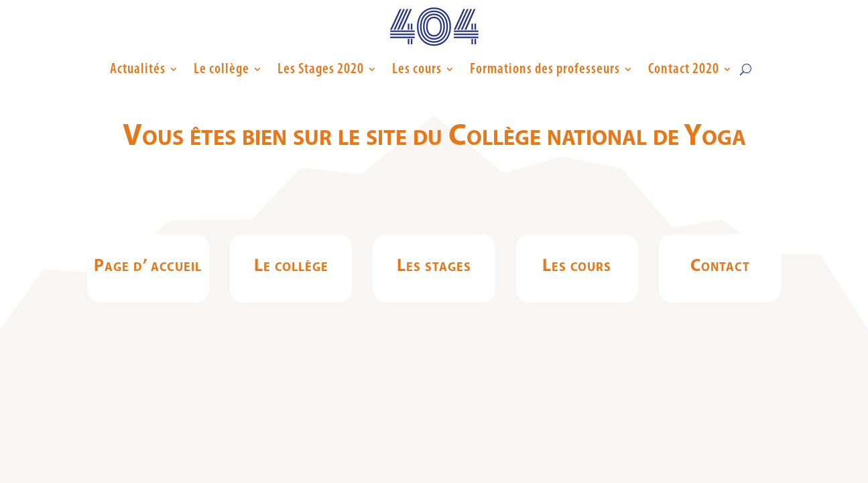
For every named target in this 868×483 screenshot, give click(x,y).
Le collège (222, 69)
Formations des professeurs (545, 69)
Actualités (138, 69)
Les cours (417, 69)
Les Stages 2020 (321, 69)
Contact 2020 (684, 69)
